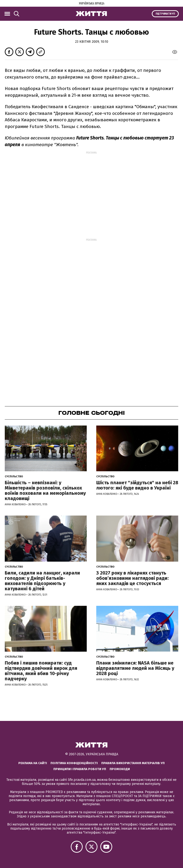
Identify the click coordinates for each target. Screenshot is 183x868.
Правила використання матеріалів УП (133, 763)
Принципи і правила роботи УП (80, 769)
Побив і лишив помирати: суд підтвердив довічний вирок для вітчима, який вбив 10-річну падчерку (41, 671)
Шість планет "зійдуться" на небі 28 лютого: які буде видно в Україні (137, 485)
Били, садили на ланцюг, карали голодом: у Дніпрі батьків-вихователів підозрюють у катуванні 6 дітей (42, 581)
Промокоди (120, 769)
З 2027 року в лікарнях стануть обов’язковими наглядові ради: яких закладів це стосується (132, 578)
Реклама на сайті (33, 763)
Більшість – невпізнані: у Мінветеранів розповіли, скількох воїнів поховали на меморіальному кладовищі (45, 490)
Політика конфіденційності (74, 763)
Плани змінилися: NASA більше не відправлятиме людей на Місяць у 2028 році (135, 668)
